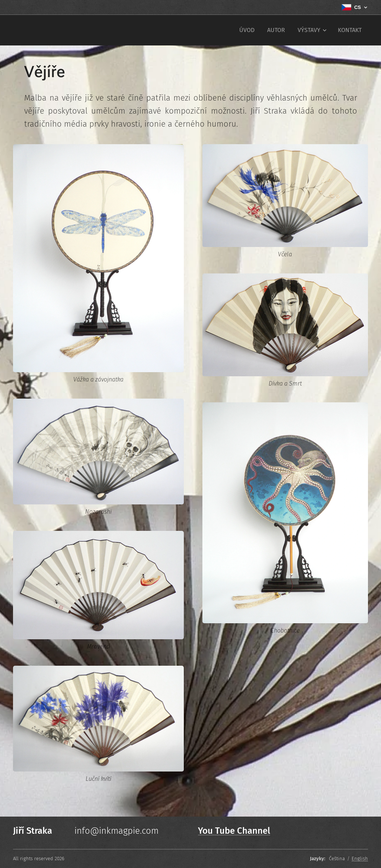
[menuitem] (247, 30)
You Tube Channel (234, 831)
